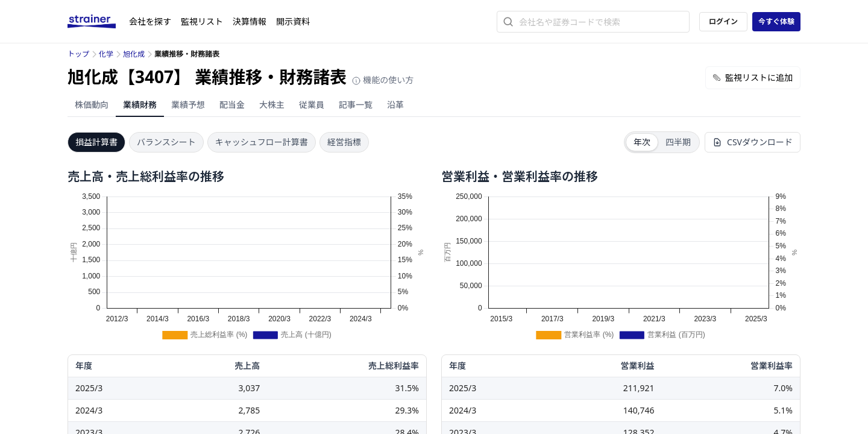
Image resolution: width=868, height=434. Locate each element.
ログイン (723, 21)
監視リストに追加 (753, 77)
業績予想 (188, 105)
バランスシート (166, 142)
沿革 (395, 105)
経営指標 (344, 142)
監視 (202, 21)
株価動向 (92, 105)
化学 (106, 54)
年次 (642, 142)
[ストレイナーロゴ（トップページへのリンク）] (98, 22)
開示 (293, 21)
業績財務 (140, 105)
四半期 (678, 142)
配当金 (232, 105)
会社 (150, 21)
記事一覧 (356, 105)
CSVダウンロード (753, 142)
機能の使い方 (383, 80)
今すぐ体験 (776, 21)
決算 (250, 21)
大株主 (272, 105)
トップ (78, 54)
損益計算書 (96, 142)
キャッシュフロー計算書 (262, 142)
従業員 (312, 105)
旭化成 (134, 54)
